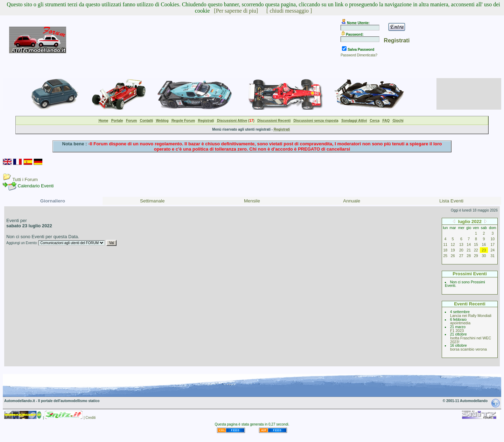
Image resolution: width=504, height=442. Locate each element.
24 (492, 250)
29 (476, 256)
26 (453, 256)
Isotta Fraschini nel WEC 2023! (471, 340)
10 (492, 239)
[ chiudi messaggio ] (289, 11)
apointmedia (460, 323)
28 (469, 256)
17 (492, 244)
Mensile (252, 201)
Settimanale (152, 201)
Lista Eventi (451, 201)
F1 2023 (457, 331)
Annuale (352, 201)
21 (469, 250)
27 (461, 256)
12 (453, 244)
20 (461, 250)
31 (492, 256)
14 (469, 244)
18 (445, 250)
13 (461, 244)
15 (476, 244)
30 (484, 256)
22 (476, 250)
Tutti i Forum (25, 179)
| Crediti (90, 418)
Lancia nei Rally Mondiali (471, 316)
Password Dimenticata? (359, 55)
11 (445, 244)
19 (453, 250)
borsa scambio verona (468, 349)
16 (484, 244)
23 (484, 250)
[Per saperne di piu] (236, 11)
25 (445, 256)
